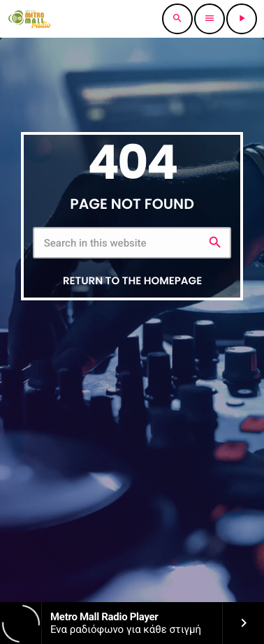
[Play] (242, 19)
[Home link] (30, 19)
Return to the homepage (132, 281)
